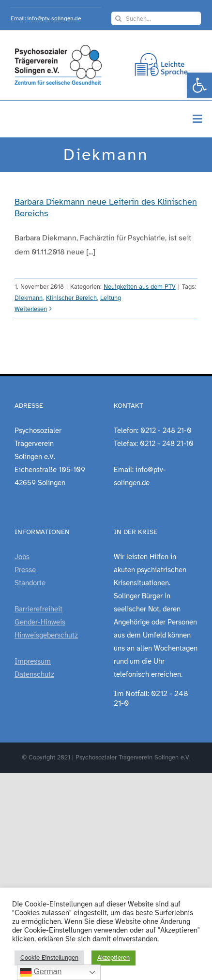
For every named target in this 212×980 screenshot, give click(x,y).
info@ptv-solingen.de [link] (54, 18)
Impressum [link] (33, 661)
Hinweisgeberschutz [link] (46, 635)
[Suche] (118, 18)
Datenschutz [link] (34, 674)
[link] (199, 85)
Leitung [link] (111, 298)
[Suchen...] (156, 18)
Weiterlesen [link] (31, 309)
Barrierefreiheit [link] (38, 609)
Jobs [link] (22, 557)
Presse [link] (25, 570)
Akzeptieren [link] (114, 958)
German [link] (41, 972)
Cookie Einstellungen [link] (49, 958)
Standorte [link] (30, 583)
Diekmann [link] (29, 298)
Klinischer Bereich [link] (71, 298)
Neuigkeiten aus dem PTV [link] (140, 287)
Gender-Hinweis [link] (40, 622)
